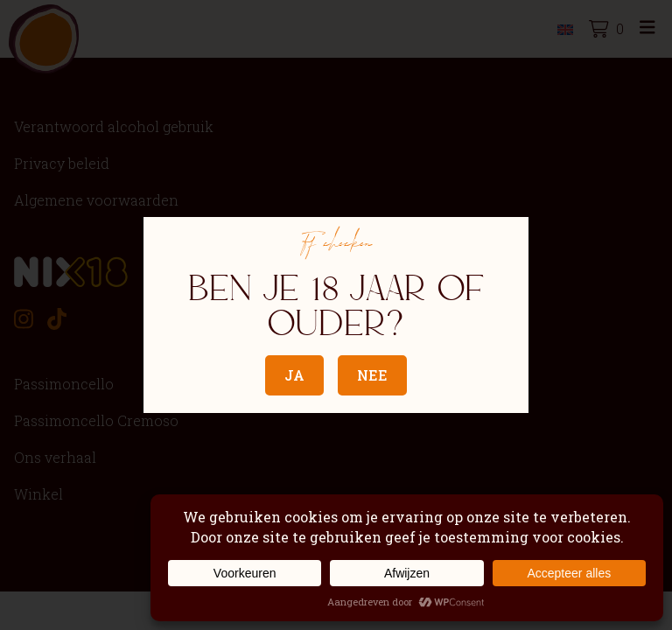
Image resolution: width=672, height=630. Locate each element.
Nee (372, 375)
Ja (294, 375)
